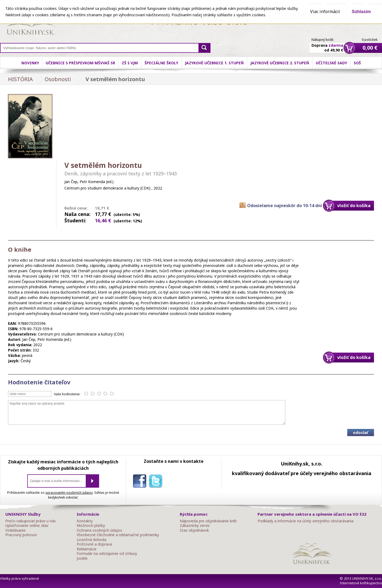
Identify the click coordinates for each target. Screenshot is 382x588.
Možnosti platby (91, 526)
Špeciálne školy (161, 63)
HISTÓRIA (20, 79)
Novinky (30, 63)
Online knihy (31, 24)
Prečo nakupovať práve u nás (31, 521)
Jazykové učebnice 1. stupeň (214, 63)
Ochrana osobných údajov (99, 530)
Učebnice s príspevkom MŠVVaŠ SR (80, 63)
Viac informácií (325, 11)
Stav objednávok (194, 530)
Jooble (82, 558)
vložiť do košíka (354, 206)
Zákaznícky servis (195, 526)
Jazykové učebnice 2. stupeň (280, 63)
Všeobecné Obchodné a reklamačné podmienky (118, 535)
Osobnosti (58, 79)
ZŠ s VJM (130, 63)
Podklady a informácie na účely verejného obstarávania (305, 521)
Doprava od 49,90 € (327, 45)
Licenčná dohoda (91, 540)
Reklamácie (87, 549)
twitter (157, 482)
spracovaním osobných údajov (69, 493)
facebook (141, 482)
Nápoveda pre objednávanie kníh (208, 521)
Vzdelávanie (15, 530)
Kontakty (85, 521)
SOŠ (357, 63)
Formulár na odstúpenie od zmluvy (107, 554)
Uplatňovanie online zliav (27, 526)
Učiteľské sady (331, 63)
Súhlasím (361, 12)
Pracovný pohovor (21, 535)
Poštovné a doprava (94, 544)
